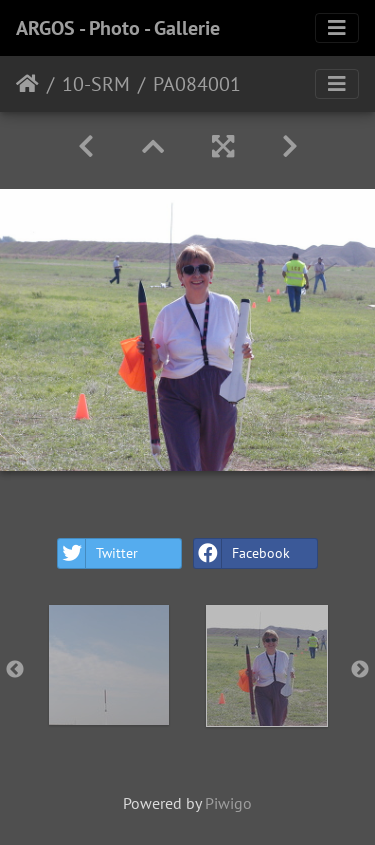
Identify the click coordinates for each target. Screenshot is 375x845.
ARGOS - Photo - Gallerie (118, 28)
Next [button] (360, 670)
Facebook (242, 553)
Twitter (98, 553)
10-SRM (96, 84)
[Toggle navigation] (337, 28)
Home (27, 84)
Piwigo (228, 803)
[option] (109, 665)
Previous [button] (15, 670)
